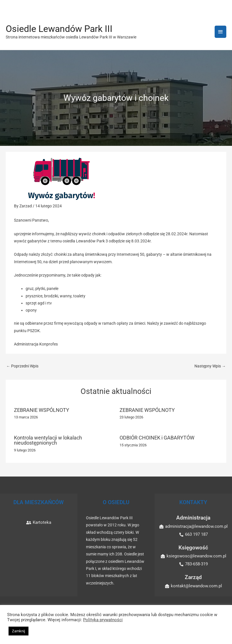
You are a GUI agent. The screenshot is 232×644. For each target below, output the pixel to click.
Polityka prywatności (103, 620)
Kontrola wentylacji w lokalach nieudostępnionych (48, 440)
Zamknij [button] (19, 631)
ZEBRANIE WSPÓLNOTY (42, 410)
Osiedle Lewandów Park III (59, 29)
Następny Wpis (210, 366)
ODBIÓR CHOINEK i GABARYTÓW (157, 438)
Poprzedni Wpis (22, 366)
